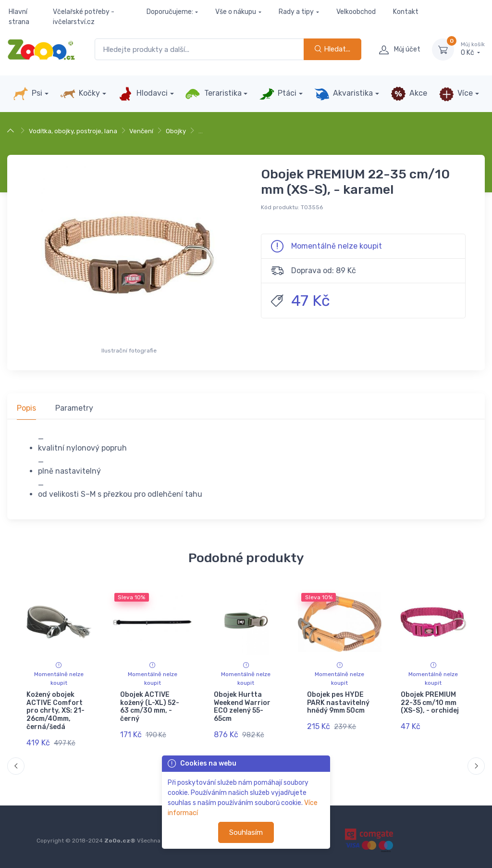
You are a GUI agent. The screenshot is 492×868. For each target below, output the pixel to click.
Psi (28, 94)
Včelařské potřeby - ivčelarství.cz (84, 17)
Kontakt (406, 12)
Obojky (176, 131)
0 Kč (473, 49)
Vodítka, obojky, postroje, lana (73, 131)
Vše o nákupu (236, 12)
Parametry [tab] (74, 408)
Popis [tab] (26, 408)
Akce (409, 94)
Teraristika (213, 94)
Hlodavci (143, 94)
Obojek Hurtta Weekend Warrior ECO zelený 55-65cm (242, 707)
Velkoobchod (356, 12)
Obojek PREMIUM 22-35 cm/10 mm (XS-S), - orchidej (430, 703)
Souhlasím (246, 832)
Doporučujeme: (170, 12)
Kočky (80, 94)
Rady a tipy (296, 12)
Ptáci (278, 94)
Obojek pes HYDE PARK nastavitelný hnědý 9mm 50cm (338, 703)
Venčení (141, 131)
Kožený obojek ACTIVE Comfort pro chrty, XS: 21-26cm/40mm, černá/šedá (55, 711)
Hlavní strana (19, 17)
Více (456, 94)
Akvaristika (344, 94)
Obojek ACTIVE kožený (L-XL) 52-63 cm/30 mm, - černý (150, 707)
